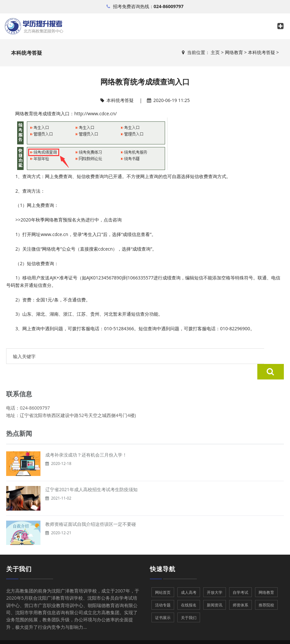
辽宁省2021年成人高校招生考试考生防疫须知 (91, 474)
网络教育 (234, 52)
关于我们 (19, 553)
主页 (215, 52)
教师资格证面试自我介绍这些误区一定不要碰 (91, 508)
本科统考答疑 (262, 52)
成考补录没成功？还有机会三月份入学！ (86, 439)
